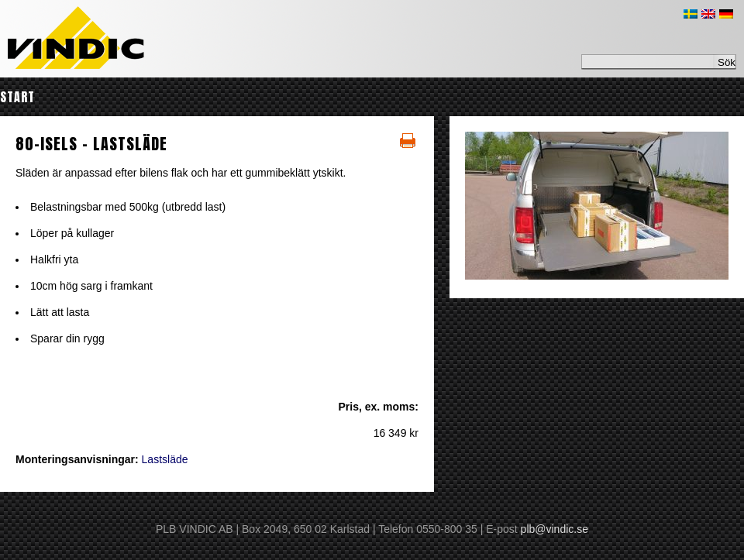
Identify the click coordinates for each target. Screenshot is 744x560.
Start (17, 97)
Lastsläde (165, 459)
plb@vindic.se (555, 529)
